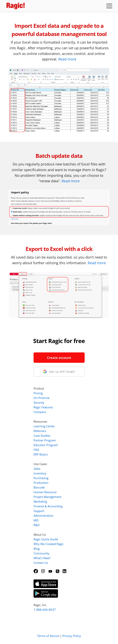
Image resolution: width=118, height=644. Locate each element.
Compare (40, 412)
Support (39, 511)
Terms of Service (48, 636)
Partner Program (45, 440)
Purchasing (41, 478)
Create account (59, 358)
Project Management (47, 497)
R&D (37, 525)
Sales (37, 469)
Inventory (40, 473)
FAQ (36, 450)
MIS (36, 520)
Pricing (38, 393)
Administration (43, 516)
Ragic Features (43, 407)
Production (41, 483)
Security (39, 402)
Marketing (40, 501)
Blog (37, 549)
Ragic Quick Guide (46, 539)
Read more (67, 59)
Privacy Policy (72, 636)
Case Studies (42, 436)
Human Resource (45, 492)
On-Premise (42, 398)
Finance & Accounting (48, 506)
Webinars (40, 431)
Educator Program (46, 445)
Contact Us (41, 563)
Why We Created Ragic (49, 544)
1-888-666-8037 (45, 610)
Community (41, 553)
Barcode (39, 487)
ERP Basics (41, 454)
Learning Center (44, 426)
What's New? (42, 558)
